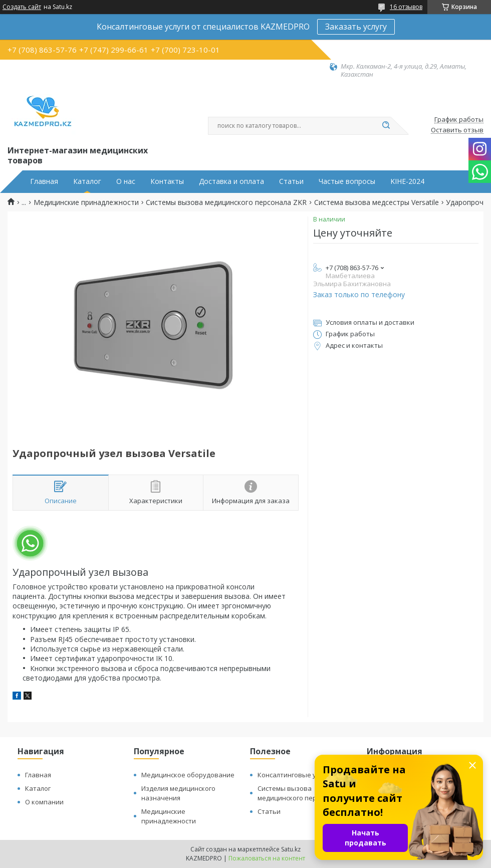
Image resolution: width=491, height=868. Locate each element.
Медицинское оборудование (188, 775)
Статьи (291, 181)
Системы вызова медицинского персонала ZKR (226, 202)
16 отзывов (406, 7)
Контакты (167, 181)
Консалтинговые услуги (295, 775)
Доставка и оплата (231, 181)
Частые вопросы (347, 181)
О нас (126, 181)
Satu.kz (291, 849)
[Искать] (386, 126)
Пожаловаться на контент (267, 858)
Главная (44, 181)
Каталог (87, 181)
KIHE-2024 (407, 181)
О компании (44, 802)
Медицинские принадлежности (86, 202)
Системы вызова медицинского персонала (298, 793)
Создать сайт (22, 7)
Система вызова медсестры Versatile (377, 202)
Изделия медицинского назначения (178, 793)
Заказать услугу (356, 27)
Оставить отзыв (457, 130)
